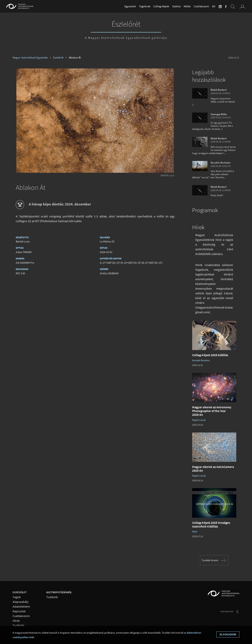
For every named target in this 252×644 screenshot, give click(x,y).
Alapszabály (20, 602)
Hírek (198, 227)
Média (187, 6)
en (214, 6)
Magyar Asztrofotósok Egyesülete (30, 57)
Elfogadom (228, 634)
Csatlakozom (201, 6)
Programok (205, 210)
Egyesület (130, 6)
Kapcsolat (19, 611)
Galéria (176, 6)
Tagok (17, 597)
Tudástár (19, 625)
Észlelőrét (126, 24)
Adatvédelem (21, 607)
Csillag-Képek (161, 6)
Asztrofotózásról (59, 592)
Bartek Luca (168, 175)
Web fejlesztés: (227, 611)
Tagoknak (145, 6)
